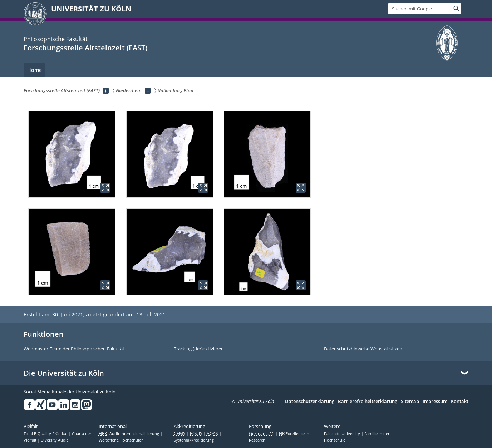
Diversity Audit (54, 440)
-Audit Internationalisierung (129, 434)
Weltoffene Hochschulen (121, 440)
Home (35, 70)
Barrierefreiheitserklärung (368, 402)
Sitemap (410, 402)
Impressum (435, 402)
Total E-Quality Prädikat (46, 434)
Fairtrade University (343, 434)
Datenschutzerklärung (310, 402)
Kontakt (460, 402)
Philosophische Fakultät (56, 39)
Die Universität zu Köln (64, 373)
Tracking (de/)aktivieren (199, 349)
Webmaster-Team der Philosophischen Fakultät (74, 349)
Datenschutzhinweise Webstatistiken (363, 349)
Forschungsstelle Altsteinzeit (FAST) (85, 48)
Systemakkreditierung (194, 440)
